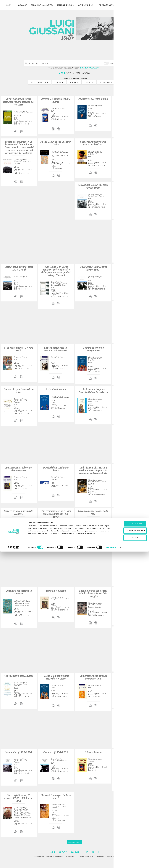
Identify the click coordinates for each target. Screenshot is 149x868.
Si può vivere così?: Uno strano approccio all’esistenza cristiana (130, 103)
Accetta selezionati (131, 847)
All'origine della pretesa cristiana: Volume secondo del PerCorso (19, 103)
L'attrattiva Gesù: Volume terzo (130, 188)
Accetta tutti (131, 840)
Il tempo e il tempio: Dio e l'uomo (130, 514)
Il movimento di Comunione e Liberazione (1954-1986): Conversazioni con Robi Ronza (130, 635)
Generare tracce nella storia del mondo (130, 351)
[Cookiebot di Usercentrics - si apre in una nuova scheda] (14, 864)
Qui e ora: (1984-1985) (56, 754)
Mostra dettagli (112, 864)
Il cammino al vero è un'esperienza (93, 351)
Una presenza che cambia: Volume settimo (93, 679)
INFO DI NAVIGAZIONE (90, 4)
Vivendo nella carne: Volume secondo (130, 594)
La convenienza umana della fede (93, 514)
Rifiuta (131, 854)
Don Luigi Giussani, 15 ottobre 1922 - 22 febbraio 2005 (19, 800)
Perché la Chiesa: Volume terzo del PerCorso (56, 679)
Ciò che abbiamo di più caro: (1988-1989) (93, 188)
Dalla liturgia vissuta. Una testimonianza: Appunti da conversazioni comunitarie (93, 472)
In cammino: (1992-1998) (19, 754)
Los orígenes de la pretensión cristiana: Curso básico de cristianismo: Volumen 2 (130, 555)
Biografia (27, 4)
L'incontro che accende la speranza (19, 594)
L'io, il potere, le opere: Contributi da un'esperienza (93, 393)
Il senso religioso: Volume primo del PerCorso (93, 145)
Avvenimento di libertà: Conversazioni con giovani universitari (130, 309)
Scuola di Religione (56, 592)
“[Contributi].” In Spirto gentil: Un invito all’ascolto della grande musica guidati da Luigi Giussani (56, 273)
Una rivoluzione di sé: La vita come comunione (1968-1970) (56, 515)
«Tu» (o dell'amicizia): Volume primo (130, 431)
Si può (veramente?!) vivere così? (19, 351)
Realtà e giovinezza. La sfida (19, 677)
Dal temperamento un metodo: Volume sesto (56, 351)
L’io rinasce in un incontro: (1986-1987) (93, 270)
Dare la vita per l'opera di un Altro (19, 393)
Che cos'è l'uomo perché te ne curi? (56, 798)
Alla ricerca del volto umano (93, 101)
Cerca (119, 64)
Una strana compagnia (130, 268)
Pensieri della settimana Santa (56, 471)
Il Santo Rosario (93, 754)
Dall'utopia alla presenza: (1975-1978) (130, 393)
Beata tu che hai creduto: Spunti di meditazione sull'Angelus (130, 757)
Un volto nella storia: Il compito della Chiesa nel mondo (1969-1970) (130, 228)
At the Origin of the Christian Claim (56, 145)
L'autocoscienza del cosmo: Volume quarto (19, 471)
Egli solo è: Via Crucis (130, 677)
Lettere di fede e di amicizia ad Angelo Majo (130, 471)
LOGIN (144, 4)
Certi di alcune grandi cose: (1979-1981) (19, 270)
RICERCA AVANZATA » (90, 69)
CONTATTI (128, 4)
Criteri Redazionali (67, 4)
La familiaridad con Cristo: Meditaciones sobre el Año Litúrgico (93, 595)
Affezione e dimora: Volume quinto (56, 102)
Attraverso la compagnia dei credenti (19, 514)
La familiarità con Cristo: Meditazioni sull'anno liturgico (130, 146)
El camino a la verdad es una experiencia (130, 715)
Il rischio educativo (56, 391)
